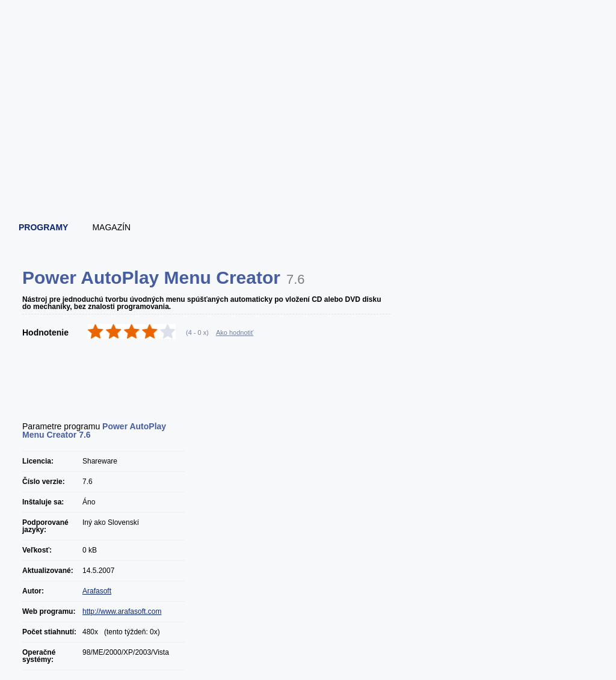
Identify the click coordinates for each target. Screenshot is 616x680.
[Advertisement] (309, 177)
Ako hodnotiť (235, 332)
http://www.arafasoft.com (122, 611)
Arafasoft (97, 591)
